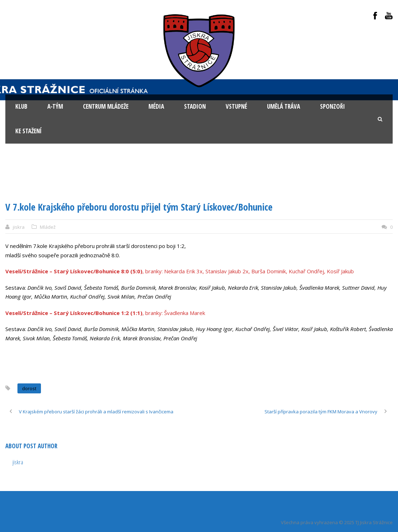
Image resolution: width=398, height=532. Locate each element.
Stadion (195, 106)
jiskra (19, 227)
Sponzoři (332, 106)
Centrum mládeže (106, 106)
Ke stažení (28, 131)
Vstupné (236, 106)
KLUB (21, 106)
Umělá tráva (284, 106)
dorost (29, 388)
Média (156, 106)
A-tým (55, 106)
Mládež (48, 227)
